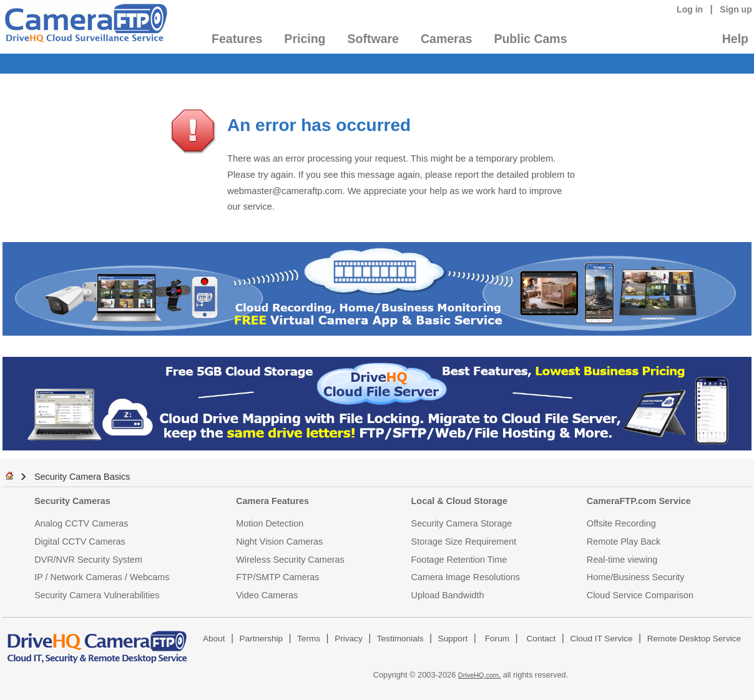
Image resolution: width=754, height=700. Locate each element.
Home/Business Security (636, 577)
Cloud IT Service (601, 639)
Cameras (446, 39)
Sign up (736, 9)
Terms (309, 639)
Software (373, 39)
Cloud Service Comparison (640, 595)
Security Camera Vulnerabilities (97, 595)
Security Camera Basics (82, 477)
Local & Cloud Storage (459, 501)
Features (237, 39)
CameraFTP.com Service (639, 501)
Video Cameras (267, 595)
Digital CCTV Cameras (80, 542)
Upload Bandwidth (448, 595)
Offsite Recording (621, 523)
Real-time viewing (622, 560)
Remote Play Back (624, 542)
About (214, 639)
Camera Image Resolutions (466, 577)
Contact (541, 639)
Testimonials (400, 639)
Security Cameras (72, 501)
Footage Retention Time (459, 560)
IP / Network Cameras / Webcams (102, 577)
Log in (690, 9)
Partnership (262, 639)
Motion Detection (270, 523)
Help (735, 39)
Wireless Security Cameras (290, 560)
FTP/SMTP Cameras (277, 577)
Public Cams (530, 39)
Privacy (349, 639)
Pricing (305, 39)
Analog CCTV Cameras (81, 523)
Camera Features (272, 501)
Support (453, 639)
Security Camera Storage (462, 523)
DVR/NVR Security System (88, 560)
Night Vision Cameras (279, 542)
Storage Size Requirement (464, 542)
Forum (497, 639)
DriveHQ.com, (479, 675)
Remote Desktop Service (694, 639)
